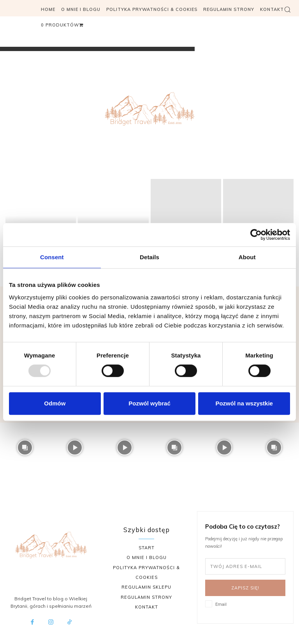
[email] (245, 566)
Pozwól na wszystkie (244, 403)
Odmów (55, 403)
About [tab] (247, 257)
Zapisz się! (245, 588)
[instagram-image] (25, 448)
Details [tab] (149, 257)
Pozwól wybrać (149, 403)
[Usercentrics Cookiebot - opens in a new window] (256, 235)
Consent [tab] (52, 257)
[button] (287, 9)
